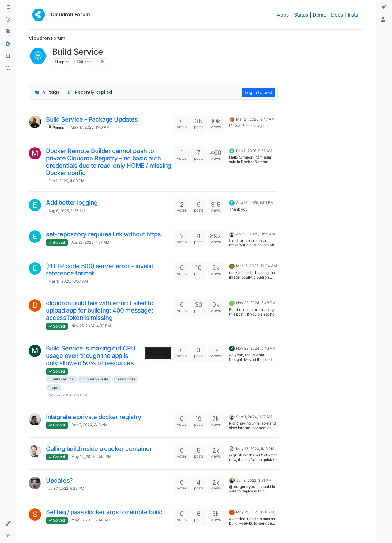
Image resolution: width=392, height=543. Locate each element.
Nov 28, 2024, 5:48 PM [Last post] (256, 303)
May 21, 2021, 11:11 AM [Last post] (255, 512)
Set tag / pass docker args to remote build (104, 512)
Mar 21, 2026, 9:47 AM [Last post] (255, 119)
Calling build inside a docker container (99, 449)
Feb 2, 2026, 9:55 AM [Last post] (254, 151)
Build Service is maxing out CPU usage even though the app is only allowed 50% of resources (91, 356)
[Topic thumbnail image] (158, 353)
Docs (337, 15)
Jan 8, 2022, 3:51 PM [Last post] (254, 480)
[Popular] (8, 44)
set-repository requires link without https (103, 234)
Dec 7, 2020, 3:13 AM (89, 425)
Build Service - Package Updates (92, 119)
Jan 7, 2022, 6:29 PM (66, 488)
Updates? (59, 481)
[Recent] (8, 20)
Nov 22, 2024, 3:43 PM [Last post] (256, 348)
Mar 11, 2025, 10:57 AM (68, 281)
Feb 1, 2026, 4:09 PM (66, 181)
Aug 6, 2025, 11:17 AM (67, 211)
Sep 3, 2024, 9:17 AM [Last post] (254, 417)
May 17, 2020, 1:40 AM (90, 127)
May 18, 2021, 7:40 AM (91, 520)
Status (301, 15)
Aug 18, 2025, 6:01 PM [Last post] (255, 202)
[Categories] (8, 7)
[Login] (384, 7)
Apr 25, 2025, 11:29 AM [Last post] (256, 234)
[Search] (8, 69)
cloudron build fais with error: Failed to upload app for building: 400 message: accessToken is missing (100, 310)
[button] (8, 523)
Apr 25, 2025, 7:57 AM (90, 242)
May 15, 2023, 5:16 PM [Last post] (255, 449)
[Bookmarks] (8, 56)
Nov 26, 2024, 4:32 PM (91, 326)
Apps (283, 15)
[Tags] (8, 32)
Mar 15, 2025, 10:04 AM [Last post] (256, 266)
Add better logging (72, 203)
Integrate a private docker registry (94, 417)
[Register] (384, 20)
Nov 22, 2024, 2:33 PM (68, 395)
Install (354, 15)
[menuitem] (384, 7)
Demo (320, 15)
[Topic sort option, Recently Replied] (90, 92)
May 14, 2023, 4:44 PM (91, 457)
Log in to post (258, 92)
